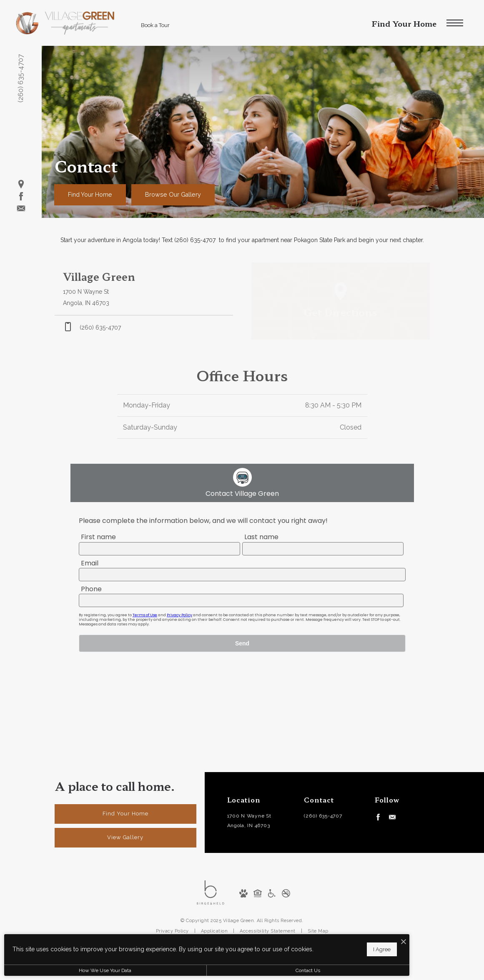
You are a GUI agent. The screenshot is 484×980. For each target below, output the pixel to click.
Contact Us (223, 970)
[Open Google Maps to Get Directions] (341, 301)
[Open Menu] (455, 23)
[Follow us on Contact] (21, 209)
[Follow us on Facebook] (21, 196)
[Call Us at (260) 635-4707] (327, 816)
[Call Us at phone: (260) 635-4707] (144, 327)
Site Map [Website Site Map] (318, 931)
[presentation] (242, 610)
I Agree (268, 947)
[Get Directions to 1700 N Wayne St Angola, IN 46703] (144, 289)
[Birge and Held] (211, 892)
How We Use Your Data (77, 970)
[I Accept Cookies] (290, 938)
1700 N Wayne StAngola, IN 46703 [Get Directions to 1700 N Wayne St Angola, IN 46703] (249, 821)
